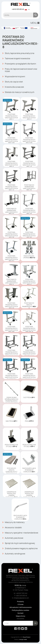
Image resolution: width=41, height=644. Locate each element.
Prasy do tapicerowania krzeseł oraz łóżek (20, 70)
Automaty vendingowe (14, 554)
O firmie (21, 604)
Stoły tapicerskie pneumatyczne (18, 53)
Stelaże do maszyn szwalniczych (18, 92)
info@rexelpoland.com (21, 598)
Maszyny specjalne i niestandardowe (20, 533)
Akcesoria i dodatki (12, 528)
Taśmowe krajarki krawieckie (16, 58)
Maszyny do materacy (14, 522)
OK (35, 623)
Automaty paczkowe (13, 538)
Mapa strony (21, 616)
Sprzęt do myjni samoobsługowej (19, 543)
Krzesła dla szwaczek (13, 87)
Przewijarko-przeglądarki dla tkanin (19, 64)
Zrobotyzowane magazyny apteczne (20, 548)
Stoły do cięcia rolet (13, 82)
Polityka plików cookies (20, 610)
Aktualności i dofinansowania (21, 607)
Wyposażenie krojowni (14, 76)
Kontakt (20, 613)
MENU (35, 23)
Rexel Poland (27, 637)
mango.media (23, 639)
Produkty (20, 601)
